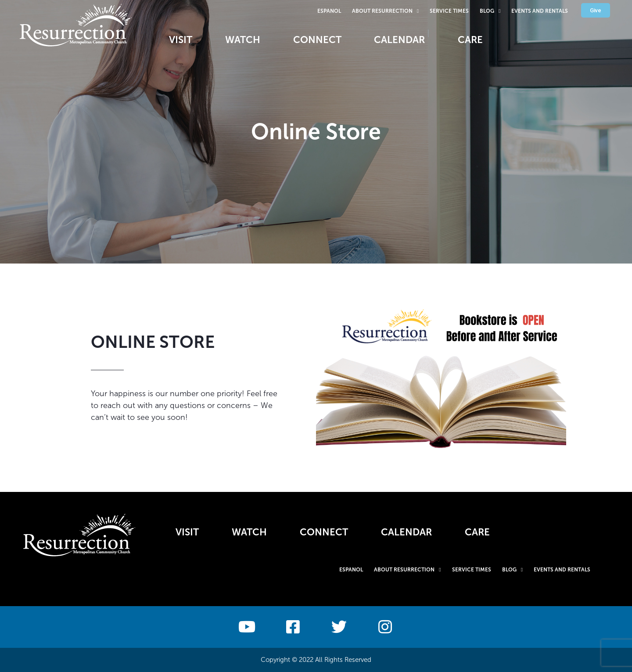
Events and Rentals (540, 11)
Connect (317, 40)
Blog (490, 11)
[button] (596, 10)
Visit (181, 40)
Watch (243, 40)
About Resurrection (385, 11)
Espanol (329, 11)
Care (471, 40)
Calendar (400, 40)
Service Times (449, 11)
